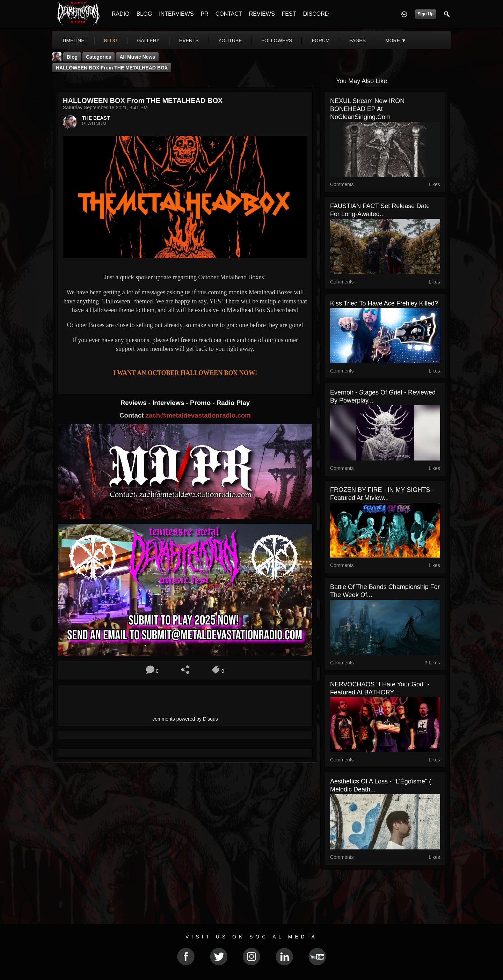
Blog (72, 57)
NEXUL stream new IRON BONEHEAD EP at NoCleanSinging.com (367, 109)
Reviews (134, 403)
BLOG (144, 14)
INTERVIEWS (176, 14)
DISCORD (316, 14)
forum (320, 40)
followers (277, 40)
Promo (201, 403)
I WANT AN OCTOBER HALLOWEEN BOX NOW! (185, 373)
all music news (137, 57)
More (396, 40)
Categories (99, 57)
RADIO (121, 14)
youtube (230, 40)
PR (204, 14)
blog (111, 40)
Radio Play (233, 403)
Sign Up (426, 14)
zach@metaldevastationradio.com (198, 415)
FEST (289, 14)
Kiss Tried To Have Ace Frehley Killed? (384, 303)
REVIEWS (262, 14)
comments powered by (185, 719)
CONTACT (229, 14)
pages (358, 40)
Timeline (73, 40)
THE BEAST (96, 118)
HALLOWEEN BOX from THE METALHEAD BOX (112, 68)
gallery (148, 40)
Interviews (169, 403)
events (189, 40)
